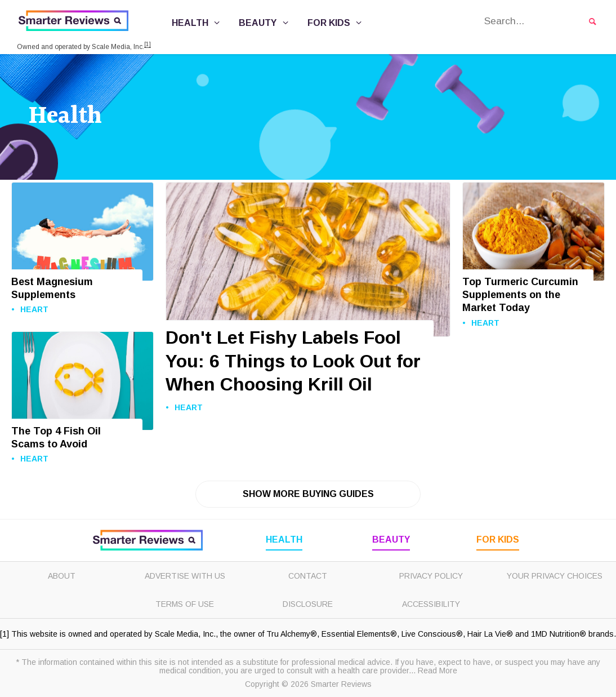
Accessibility (431, 604)
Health (197, 23)
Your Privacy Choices (555, 576)
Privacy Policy (431, 576)
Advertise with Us (185, 576)
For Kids (336, 23)
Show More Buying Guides (308, 494)
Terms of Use (185, 604)
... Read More (433, 671)
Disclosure (308, 604)
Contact (308, 576)
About (62, 576)
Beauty (265, 23)
